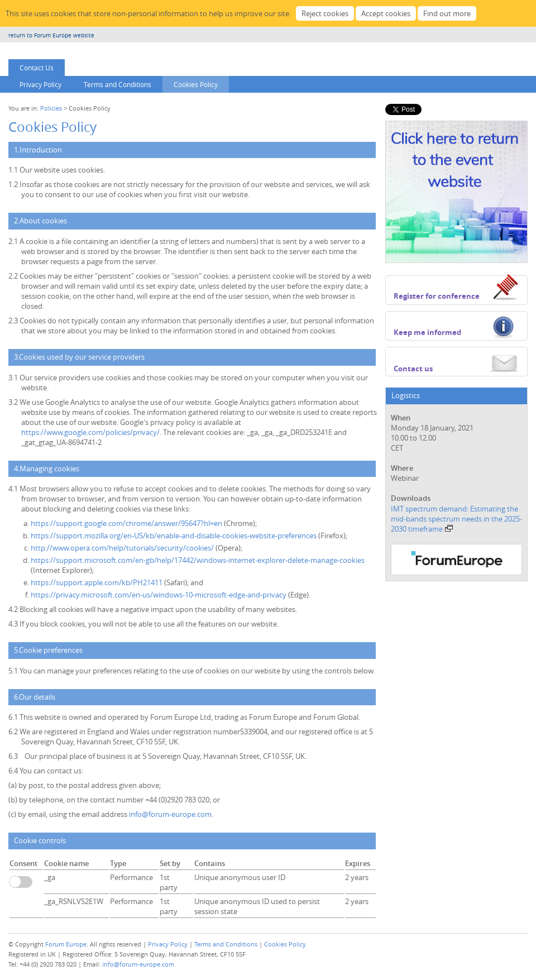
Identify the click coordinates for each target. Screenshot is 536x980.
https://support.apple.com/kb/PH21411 (97, 582)
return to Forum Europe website (51, 35)
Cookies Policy (196, 84)
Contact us (413, 369)
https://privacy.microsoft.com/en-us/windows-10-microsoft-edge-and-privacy (159, 595)
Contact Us (37, 68)
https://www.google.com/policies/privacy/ (90, 432)
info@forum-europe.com (170, 814)
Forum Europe (66, 944)
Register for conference (437, 296)
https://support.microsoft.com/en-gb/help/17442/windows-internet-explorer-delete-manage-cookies (198, 560)
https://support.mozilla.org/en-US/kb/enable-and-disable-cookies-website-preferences (174, 536)
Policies (51, 108)
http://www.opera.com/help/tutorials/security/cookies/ (123, 548)
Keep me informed (427, 332)
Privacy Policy (40, 84)
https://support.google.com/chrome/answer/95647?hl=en (127, 523)
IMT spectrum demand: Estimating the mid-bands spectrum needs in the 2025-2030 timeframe (456, 519)
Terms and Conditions (118, 84)
